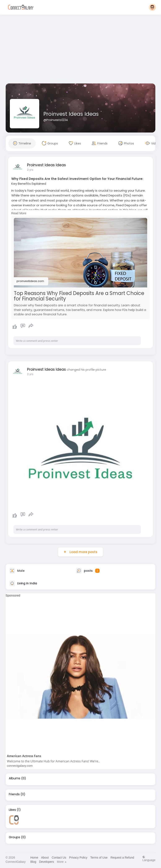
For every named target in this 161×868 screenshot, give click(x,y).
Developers (47, 862)
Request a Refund (122, 858)
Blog (33, 862)
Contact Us (59, 858)
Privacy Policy (78, 858)
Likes (12, 810)
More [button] (62, 862)
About (45, 858)
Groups (14, 837)
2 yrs (30, 170)
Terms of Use (99, 858)
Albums (15, 778)
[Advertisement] (81, 50)
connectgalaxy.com (20, 766)
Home (34, 858)
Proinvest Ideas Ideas (71, 114)
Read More (19, 213)
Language (149, 858)
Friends (14, 794)
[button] (152, 7)
